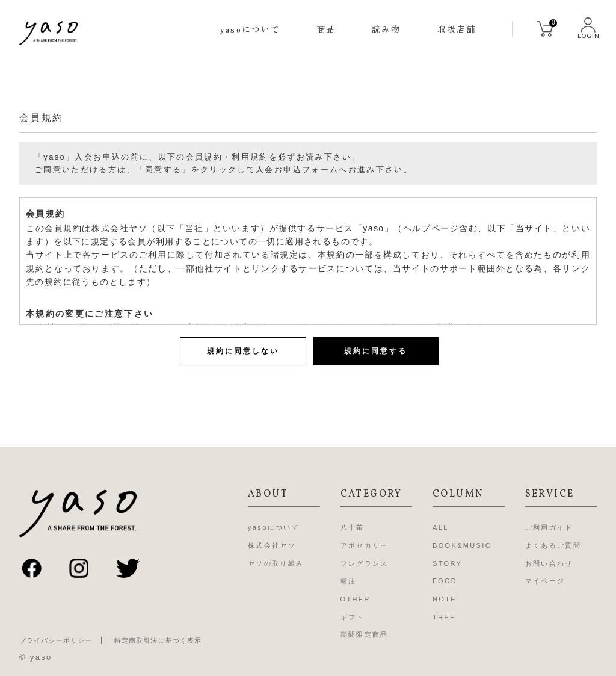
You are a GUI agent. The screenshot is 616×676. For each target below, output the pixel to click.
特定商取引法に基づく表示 (158, 640)
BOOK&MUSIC (462, 545)
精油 (349, 581)
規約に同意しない (243, 351)
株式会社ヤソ (272, 545)
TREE (444, 617)
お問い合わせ (549, 563)
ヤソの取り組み (276, 563)
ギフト (353, 617)
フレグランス (365, 563)
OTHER (356, 599)
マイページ (545, 581)
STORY (447, 563)
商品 (326, 29)
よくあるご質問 (553, 545)
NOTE (445, 599)
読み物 (386, 29)
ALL (441, 527)
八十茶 (353, 527)
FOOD (445, 581)
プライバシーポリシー (56, 640)
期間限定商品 (365, 634)
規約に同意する (376, 351)
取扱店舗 (457, 29)
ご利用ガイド (549, 527)
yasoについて (250, 29)
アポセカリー (365, 545)
